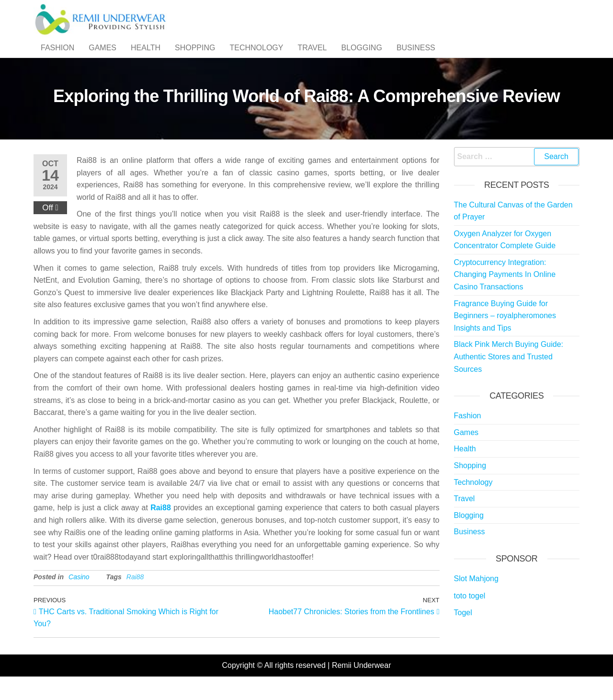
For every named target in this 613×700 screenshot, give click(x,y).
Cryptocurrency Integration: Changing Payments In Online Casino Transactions (505, 294)
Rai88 (161, 527)
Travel (312, 57)
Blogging (362, 57)
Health (146, 57)
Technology (256, 57)
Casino (79, 596)
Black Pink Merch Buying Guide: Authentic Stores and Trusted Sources (509, 376)
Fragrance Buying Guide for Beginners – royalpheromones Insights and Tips (505, 334)
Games (102, 57)
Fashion (57, 57)
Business (416, 57)
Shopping (195, 57)
